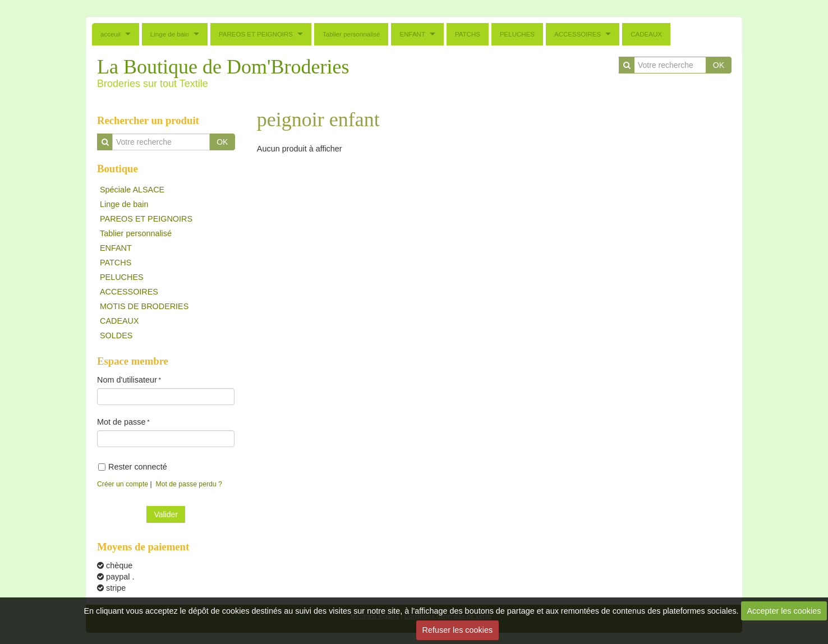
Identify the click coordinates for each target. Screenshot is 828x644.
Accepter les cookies (784, 611)
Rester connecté (133, 467)
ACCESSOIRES (578, 34)
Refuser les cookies (458, 630)
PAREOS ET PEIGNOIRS (256, 34)
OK (719, 65)
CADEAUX (646, 34)
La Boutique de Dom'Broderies (223, 67)
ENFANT (412, 34)
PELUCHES (517, 34)
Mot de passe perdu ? (189, 484)
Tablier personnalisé (351, 34)
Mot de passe (121, 422)
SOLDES (116, 335)
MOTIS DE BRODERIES (144, 306)
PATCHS (468, 34)
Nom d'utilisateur (127, 380)
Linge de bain (170, 34)
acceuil (111, 34)
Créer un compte (123, 484)
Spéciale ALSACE (132, 190)
